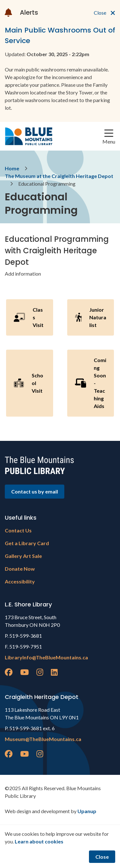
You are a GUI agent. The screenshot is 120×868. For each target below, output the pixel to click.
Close (102, 857)
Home (12, 168)
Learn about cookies (39, 841)
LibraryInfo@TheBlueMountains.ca (46, 657)
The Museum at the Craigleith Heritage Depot (59, 176)
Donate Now (20, 569)
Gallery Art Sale (23, 556)
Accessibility (20, 581)
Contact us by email (35, 491)
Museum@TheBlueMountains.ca (43, 739)
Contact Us (18, 530)
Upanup (87, 811)
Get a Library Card (27, 543)
